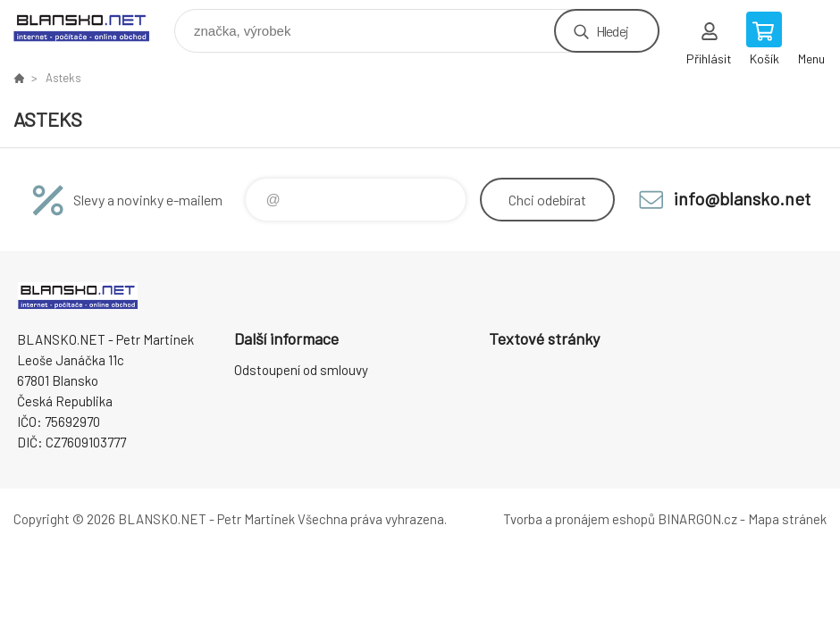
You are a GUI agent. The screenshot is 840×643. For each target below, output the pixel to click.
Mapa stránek (787, 519)
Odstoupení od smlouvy (301, 370)
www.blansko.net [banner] (92, 26)
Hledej (612, 31)
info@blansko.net (742, 198)
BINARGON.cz (697, 519)
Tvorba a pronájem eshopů (579, 519)
